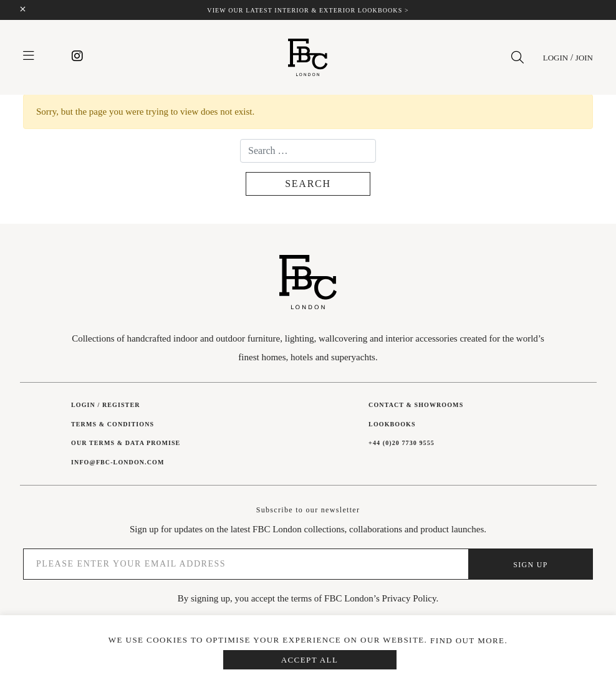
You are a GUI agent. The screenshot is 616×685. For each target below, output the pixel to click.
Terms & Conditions (113, 424)
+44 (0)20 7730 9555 (402, 443)
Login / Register (105, 405)
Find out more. (469, 640)
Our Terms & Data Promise (126, 443)
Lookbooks (392, 424)
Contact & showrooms (416, 405)
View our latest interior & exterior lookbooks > (308, 10)
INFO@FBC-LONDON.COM (118, 462)
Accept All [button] (310, 660)
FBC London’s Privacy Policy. (381, 598)
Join (584, 58)
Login (556, 58)
